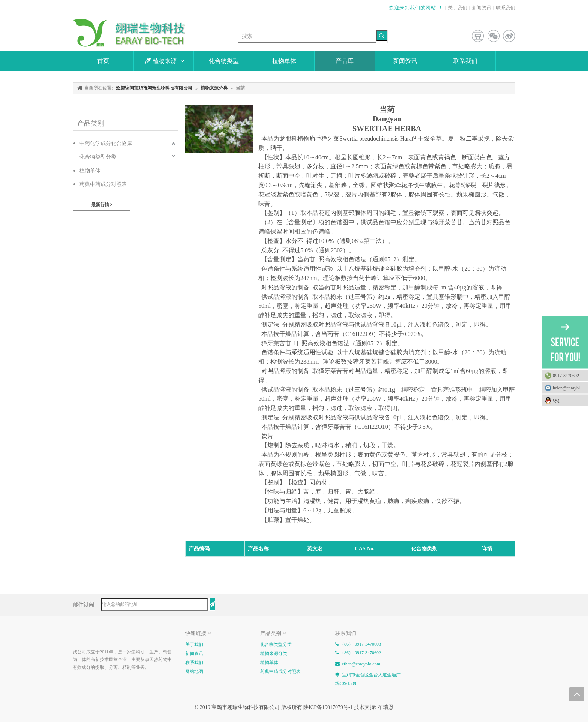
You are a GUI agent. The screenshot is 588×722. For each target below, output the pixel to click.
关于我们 (457, 8)
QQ (568, 400)
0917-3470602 (566, 376)
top (576, 694)
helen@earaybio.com (570, 388)
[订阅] (212, 604)
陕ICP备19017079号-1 (328, 707)
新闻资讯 (481, 8)
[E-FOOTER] (79, 635)
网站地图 (194, 671)
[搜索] (307, 36)
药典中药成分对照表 (103, 184)
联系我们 (505, 8)
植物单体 (90, 171)
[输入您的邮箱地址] (155, 604)
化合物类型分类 (98, 157)
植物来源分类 (274, 653)
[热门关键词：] (382, 36)
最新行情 (102, 204)
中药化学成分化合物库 (106, 143)
